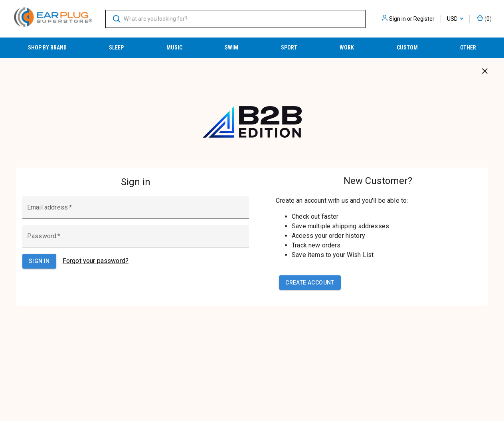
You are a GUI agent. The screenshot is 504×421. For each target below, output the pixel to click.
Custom (407, 47)
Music (174, 47)
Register (424, 19)
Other (468, 47)
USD (455, 19)
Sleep (116, 47)
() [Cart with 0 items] (484, 18)
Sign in (397, 19)
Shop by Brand (47, 47)
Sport (289, 47)
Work (347, 47)
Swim (231, 47)
